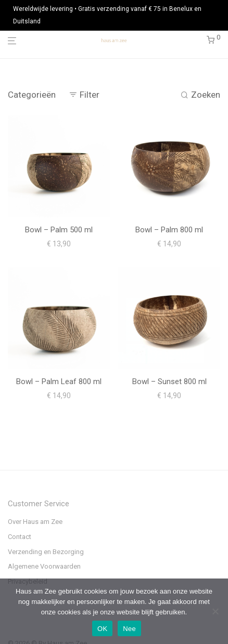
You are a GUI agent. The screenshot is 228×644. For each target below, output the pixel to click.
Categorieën (32, 95)
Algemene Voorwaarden (44, 566)
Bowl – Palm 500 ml (59, 230)
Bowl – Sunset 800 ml (169, 382)
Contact (20, 537)
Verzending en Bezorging (46, 552)
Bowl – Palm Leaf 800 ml (59, 382)
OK (102, 629)
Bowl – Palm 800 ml (169, 230)
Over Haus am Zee (35, 522)
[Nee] (215, 611)
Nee (129, 629)
